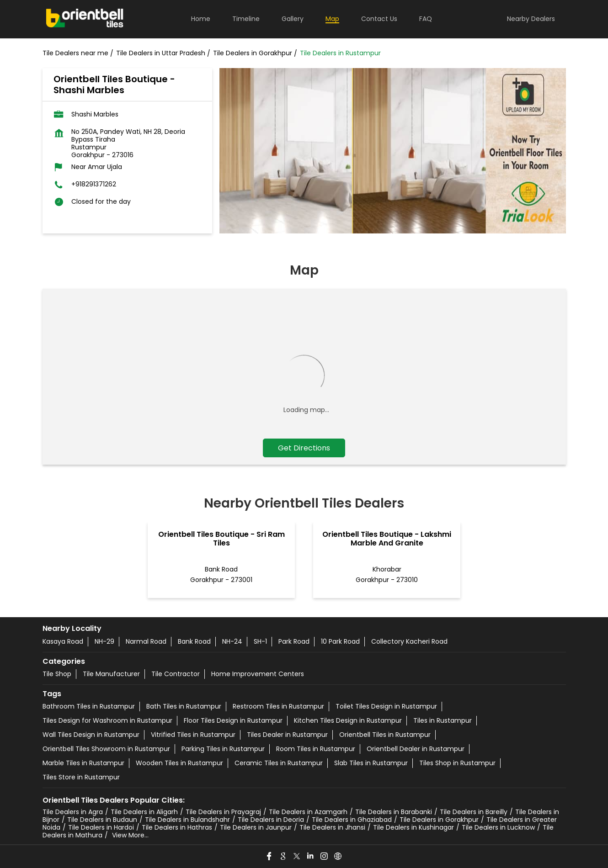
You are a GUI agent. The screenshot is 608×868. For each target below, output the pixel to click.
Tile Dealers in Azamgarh (308, 812)
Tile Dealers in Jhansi (332, 827)
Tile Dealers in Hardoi (101, 827)
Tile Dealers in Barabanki (394, 812)
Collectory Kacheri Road (409, 641)
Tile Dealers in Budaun (102, 820)
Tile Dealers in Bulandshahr (187, 820)
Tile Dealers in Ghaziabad (352, 820)
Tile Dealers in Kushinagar (413, 827)
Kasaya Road (63, 641)
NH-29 (104, 641)
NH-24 (232, 641)
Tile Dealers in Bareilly (474, 812)
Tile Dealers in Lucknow (498, 827)
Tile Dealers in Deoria (271, 820)
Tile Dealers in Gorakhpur (439, 820)
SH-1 (260, 641)
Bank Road (194, 641)
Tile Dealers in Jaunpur (256, 827)
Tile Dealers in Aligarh (144, 812)
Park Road (294, 641)
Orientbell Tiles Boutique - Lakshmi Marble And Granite (387, 539)
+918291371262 (94, 184)
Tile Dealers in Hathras (177, 827)
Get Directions (304, 448)
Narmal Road (146, 641)
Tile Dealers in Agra (73, 812)
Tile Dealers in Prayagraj (223, 812)
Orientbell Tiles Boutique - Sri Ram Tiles (221, 539)
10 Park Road (340, 641)
